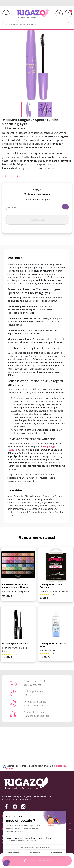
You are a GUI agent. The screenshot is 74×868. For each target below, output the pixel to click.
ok (65, 207)
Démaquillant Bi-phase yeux (53, 645)
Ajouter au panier (37, 861)
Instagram (23, 807)
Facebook (6, 807)
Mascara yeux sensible (15, 643)
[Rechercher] (37, 24)
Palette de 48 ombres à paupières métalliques (15, 586)
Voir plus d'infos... (12, 177)
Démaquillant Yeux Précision (51, 586)
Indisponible (37, 220)
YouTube (15, 807)
